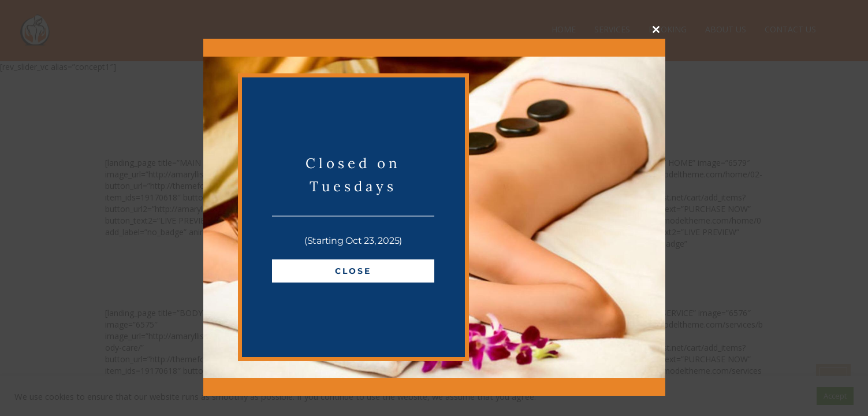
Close (353, 271)
